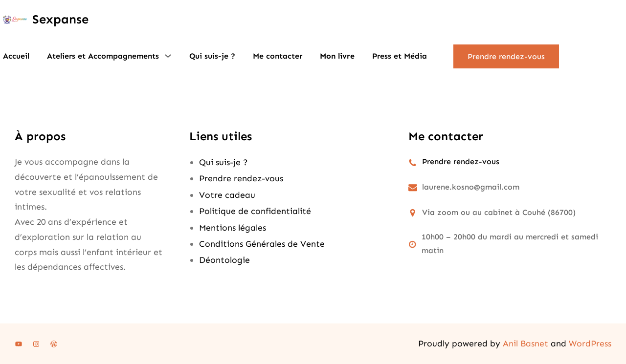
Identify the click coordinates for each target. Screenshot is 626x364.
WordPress (590, 343)
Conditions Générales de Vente (262, 244)
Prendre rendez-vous (506, 56)
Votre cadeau (227, 195)
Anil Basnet (525, 343)
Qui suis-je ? (224, 162)
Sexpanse (60, 19)
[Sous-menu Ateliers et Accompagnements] (168, 56)
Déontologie (224, 260)
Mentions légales (233, 228)
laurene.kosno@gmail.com (471, 187)
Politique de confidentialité (255, 211)
